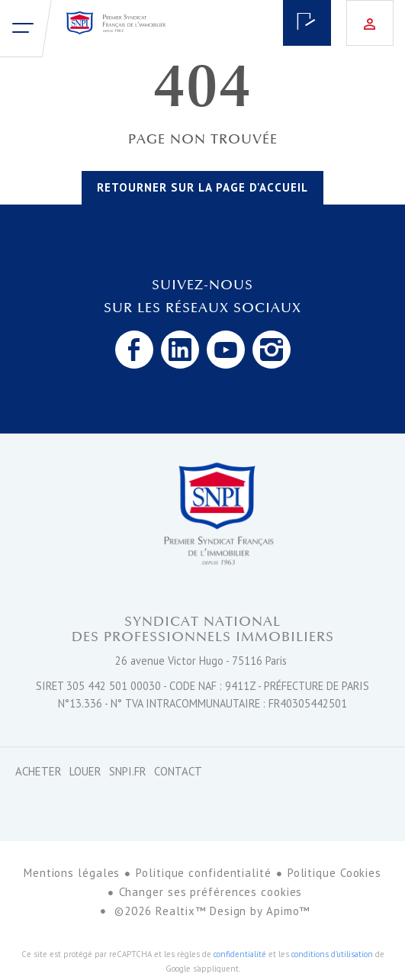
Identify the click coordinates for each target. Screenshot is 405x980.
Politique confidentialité (204, 873)
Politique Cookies (334, 873)
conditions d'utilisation (332, 954)
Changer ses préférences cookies (211, 892)
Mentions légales (72, 873)
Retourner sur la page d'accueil (202, 187)
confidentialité (240, 954)
